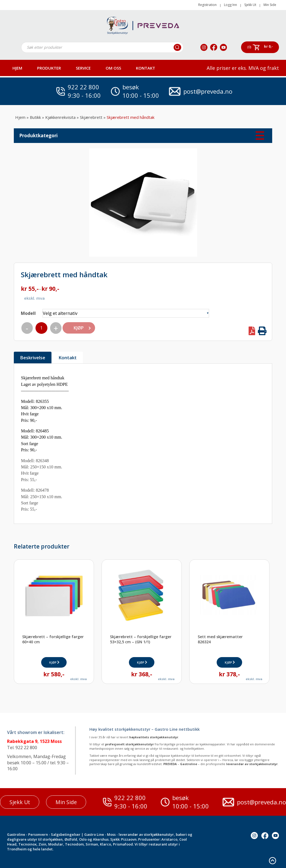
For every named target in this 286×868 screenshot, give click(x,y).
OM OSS (113, 68)
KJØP (78, 328)
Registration (207, 5)
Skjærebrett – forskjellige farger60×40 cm (53, 639)
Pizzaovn (129, 839)
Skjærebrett (91, 117)
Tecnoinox (27, 844)
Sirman (92, 844)
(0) (249, 47)
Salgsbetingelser (66, 834)
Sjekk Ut (250, 5)
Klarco (105, 844)
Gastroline (16, 834)
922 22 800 (83, 87)
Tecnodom (74, 844)
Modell (28, 313)
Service (83, 68)
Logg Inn (230, 5)
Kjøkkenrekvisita (60, 117)
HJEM (17, 68)
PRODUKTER (49, 68)
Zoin (42, 844)
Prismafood (123, 844)
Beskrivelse (33, 358)
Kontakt (146, 68)
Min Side (270, 5)
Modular (56, 844)
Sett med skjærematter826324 (220, 639)
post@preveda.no (208, 91)
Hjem (20, 117)
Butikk (35, 117)
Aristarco (169, 839)
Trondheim (17, 849)
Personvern (38, 834)
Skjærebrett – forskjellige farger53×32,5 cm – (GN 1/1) (141, 639)
